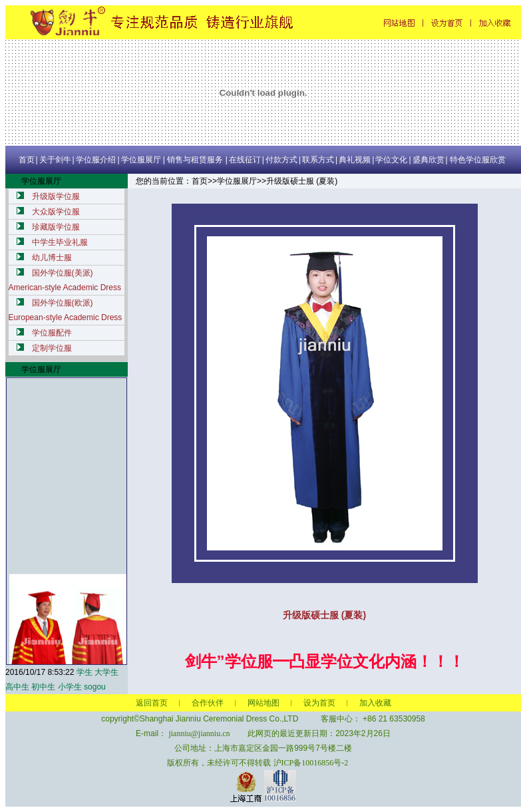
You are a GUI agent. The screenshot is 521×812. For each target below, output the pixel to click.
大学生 (106, 672)
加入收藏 (375, 703)
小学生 (70, 687)
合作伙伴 (208, 703)
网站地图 (263, 703)
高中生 (17, 687)
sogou (95, 687)
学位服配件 (52, 333)
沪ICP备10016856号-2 (311, 763)
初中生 (43, 687)
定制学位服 (52, 348)
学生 (85, 672)
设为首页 (319, 703)
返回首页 (152, 703)
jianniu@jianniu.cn (199, 733)
